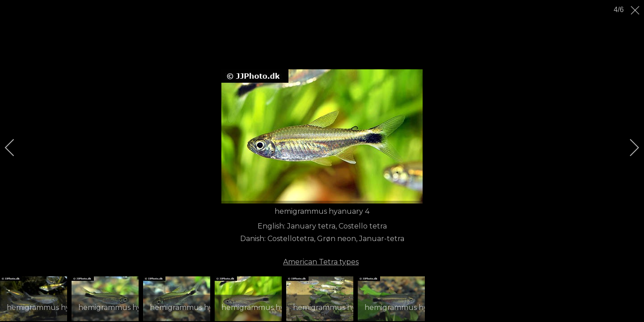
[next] (628, 148)
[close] (636, 10)
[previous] (16, 148)
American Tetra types (321, 262)
